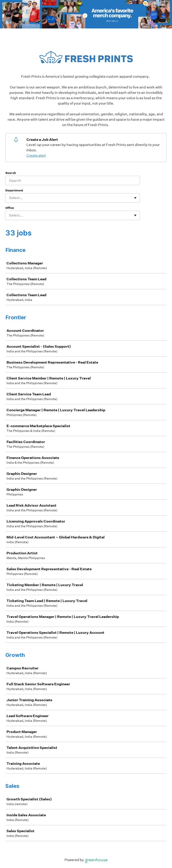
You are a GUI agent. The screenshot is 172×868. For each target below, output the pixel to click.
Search (11, 173)
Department (14, 190)
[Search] (73, 180)
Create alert (36, 155)
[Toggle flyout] (135, 198)
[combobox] (9, 198)
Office (10, 208)
